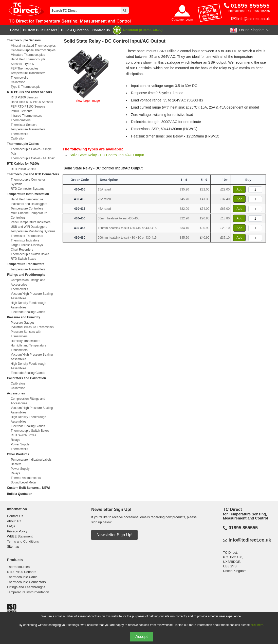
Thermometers (21, 120)
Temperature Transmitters (28, 73)
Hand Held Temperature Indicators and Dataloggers (29, 202)
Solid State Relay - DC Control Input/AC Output (107, 155)
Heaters (16, 464)
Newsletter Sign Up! (114, 535)
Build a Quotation (75, 30)
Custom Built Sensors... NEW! (29, 488)
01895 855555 (243, 528)
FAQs (11, 526)
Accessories (16, 393)
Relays (15, 440)
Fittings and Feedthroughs (26, 275)
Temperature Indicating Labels (31, 460)
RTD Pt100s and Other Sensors (29, 92)
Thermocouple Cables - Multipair (33, 158)
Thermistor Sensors (24, 125)
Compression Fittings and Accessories (28, 282)
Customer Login (182, 20)
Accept (142, 637)
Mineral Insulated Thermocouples (33, 46)
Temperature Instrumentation (28, 194)
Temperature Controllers (27, 208)
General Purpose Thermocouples (33, 50)
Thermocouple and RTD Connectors (33, 174)
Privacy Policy (17, 531)
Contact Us (101, 30)
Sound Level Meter (23, 482)
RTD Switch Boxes (23, 259)
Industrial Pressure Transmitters (32, 327)
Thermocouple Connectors (26, 582)
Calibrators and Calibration (26, 378)
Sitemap (13, 546)
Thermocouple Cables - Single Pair (31, 151)
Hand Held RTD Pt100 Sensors (32, 102)
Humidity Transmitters (25, 341)
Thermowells (19, 78)
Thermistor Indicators (25, 240)
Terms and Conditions (23, 541)
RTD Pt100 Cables (23, 169)
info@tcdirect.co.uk (254, 19)
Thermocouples (18, 567)
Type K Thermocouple (25, 87)
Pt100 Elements (21, 111)
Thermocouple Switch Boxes (30, 254)
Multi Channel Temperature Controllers (29, 215)
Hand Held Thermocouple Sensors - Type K (28, 62)
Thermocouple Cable (22, 577)
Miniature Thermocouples (28, 55)
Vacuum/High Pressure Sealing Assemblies (32, 296)
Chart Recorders (22, 250)
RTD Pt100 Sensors (24, 97)
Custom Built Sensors (40, 30)
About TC (14, 521)
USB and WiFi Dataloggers (29, 227)
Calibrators (18, 384)
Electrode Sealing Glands (28, 312)
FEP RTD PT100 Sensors (28, 107)
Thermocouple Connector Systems (28, 182)
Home (14, 30)
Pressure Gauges (22, 323)
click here (257, 625)
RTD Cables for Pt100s (23, 164)
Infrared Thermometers (26, 116)
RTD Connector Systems (27, 189)
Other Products (18, 454)
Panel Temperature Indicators (31, 222)
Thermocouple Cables (23, 144)
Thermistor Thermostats (27, 236)
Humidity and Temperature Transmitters (29, 348)
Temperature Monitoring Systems (33, 231)
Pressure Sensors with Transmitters (26, 334)
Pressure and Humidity (23, 317)
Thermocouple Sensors (24, 40)
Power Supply (20, 444)
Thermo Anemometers (26, 478)
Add (239, 189)
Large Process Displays (27, 245)
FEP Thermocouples (24, 68)
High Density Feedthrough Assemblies (28, 305)
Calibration (18, 82)
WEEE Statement (20, 536)
